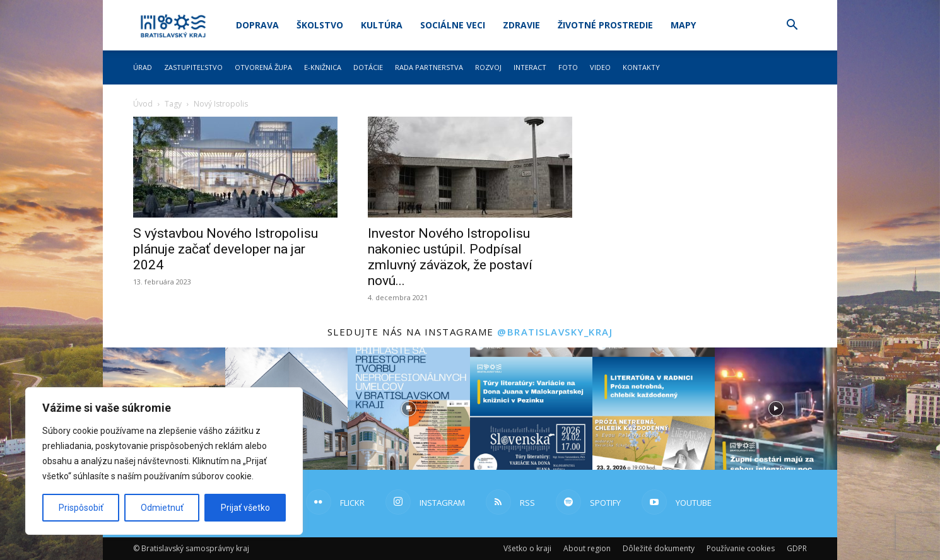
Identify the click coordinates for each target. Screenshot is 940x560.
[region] (164, 461)
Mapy (683, 25)
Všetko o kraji (527, 548)
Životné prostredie (605, 25)
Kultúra (382, 25)
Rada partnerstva (429, 67)
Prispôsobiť (81, 508)
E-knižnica (323, 67)
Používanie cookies (741, 548)
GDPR (797, 548)
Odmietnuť (162, 508)
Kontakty (641, 67)
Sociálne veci (453, 25)
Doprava (257, 25)
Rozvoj (488, 67)
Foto (568, 67)
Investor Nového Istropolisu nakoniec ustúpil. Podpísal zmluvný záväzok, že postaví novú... (450, 257)
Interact (530, 67)
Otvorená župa (263, 67)
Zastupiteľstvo (193, 67)
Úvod (143, 104)
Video (600, 67)
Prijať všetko (245, 508)
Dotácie (368, 67)
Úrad (143, 67)
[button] (792, 26)
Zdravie (521, 25)
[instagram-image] (409, 409)
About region (587, 548)
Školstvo (320, 25)
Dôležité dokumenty (659, 548)
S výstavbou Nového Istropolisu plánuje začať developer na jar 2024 (226, 249)
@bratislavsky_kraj (555, 332)
